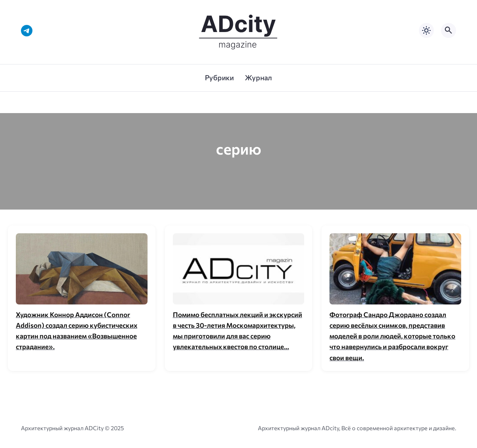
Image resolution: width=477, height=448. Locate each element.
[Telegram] (27, 31)
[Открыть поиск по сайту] (449, 30)
